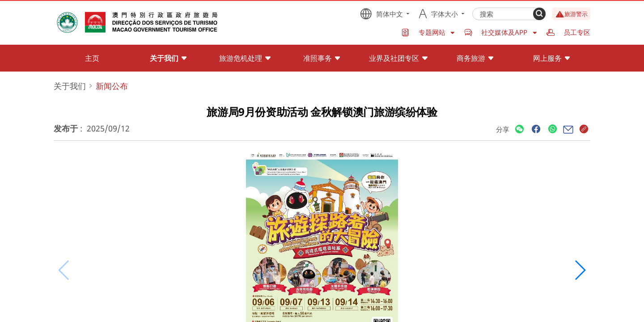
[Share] (519, 129)
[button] (580, 270)
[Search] (539, 14)
